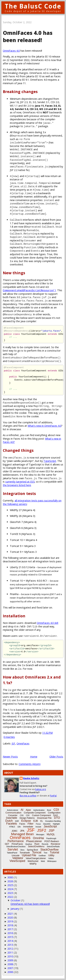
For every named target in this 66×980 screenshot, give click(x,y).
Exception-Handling (53, 821)
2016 (10, 933)
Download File (44, 818)
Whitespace (52, 861)
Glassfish (47, 824)
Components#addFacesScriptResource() (29, 290)
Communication (13, 813)
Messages (40, 835)
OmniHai (38, 838)
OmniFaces (23, 743)
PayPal (53, 796)
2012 (10, 949)
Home (34, 757)
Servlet (13, 849)
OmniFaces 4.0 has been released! (28, 36)
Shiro (22, 850)
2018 (10, 925)
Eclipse (26, 821)
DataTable (12, 818)
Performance (16, 841)
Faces (22, 824)
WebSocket (33, 861)
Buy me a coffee (28, 796)
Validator (18, 858)
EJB (36, 821)
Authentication (39, 810)
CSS (22, 815)
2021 (10, 914)
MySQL (51, 834)
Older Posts (56, 757)
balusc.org (40, 789)
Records (45, 844)
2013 (10, 945)
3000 (10, 877)
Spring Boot (32, 850)
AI (22, 810)
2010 (10, 956)
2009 (10, 960)
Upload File (29, 855)
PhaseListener (34, 841)
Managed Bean (22, 834)
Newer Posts (10, 757)
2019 (10, 921)
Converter (13, 815)
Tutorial (54, 852)
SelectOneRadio (53, 847)
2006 (10, 972)
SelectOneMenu (36, 846)
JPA (22, 831)
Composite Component (35, 813)
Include (38, 827)
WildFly (33, 864)
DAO (56, 815)
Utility (51, 855)
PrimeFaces (17, 844)
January (15, 909)
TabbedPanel (12, 853)
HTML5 (12, 827)
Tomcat (37, 852)
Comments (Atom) (30, 764)
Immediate (28, 827)
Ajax (28, 810)
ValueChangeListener (36, 858)
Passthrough (51, 838)
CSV (28, 815)
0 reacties (9, 737)
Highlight (56, 824)
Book (49, 810)
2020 (10, 917)
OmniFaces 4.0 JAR (48, 623)
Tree (46, 853)
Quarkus (29, 844)
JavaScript (50, 826)
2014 (10, 941)
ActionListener (13, 810)
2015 (10, 937)
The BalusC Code (33, 6)
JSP (51, 831)
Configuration (54, 813)
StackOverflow (50, 850)
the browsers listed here (17, 485)
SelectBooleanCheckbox (16, 847)
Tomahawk (25, 853)
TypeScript (50, 461)
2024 (10, 889)
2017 (10, 929)
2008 (10, 964)
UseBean (42, 856)
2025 (10, 885)
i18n (19, 827)
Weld (43, 861)
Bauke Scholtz (31, 778)
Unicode (15, 856)
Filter (31, 824)
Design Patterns (27, 818)
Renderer (56, 844)
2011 (10, 953)
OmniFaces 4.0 (11, 51)
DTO (57, 818)
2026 (10, 881)
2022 (10, 897)
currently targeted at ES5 (20, 482)
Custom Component (41, 815)
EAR (17, 821)
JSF (13, 743)
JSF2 (42, 830)
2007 (10, 968)
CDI (56, 810)
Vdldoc (51, 858)
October (15, 900)
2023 (10, 893)
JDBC (15, 831)
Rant (37, 844)
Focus (38, 824)
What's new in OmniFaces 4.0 (44, 426)
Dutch (9, 821)
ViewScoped (17, 861)
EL (42, 821)
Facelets (12, 824)
